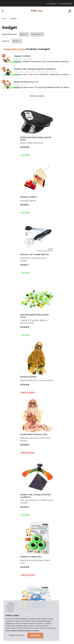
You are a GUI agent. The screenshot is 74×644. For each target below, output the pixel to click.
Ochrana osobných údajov (17, 550)
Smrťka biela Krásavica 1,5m (53, 259)
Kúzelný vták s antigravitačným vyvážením (18, 321)
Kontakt (8, 556)
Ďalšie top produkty (37, 96)
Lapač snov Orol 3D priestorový (19, 501)
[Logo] (37, 11)
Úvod (4, 18)
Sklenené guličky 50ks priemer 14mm (54, 198)
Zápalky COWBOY (48, 138)
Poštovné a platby (13, 546)
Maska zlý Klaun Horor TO (52, 444)
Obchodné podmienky (15, 553)
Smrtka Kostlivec (13, 259)
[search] (70, 11)
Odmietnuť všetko (16, 635)
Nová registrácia (66, 4)
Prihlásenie (53, 4)
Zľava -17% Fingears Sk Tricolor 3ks (55, 383)
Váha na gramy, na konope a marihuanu (54, 503)
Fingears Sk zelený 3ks (50, 320)
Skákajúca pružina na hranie (18, 444)
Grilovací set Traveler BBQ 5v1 (19, 198)
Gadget (13, 18)
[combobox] (24, 34)
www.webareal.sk (47, 641)
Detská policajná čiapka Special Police (16, 139)
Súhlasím (35, 635)
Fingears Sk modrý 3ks (15, 382)
